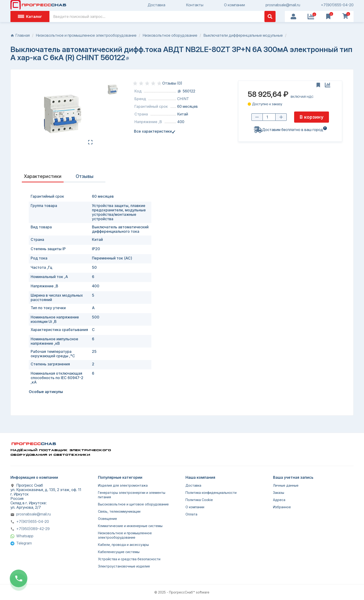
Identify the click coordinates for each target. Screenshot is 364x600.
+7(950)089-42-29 (33, 529)
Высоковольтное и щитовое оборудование (133, 504)
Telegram (24, 543)
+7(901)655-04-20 (337, 5)
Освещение (107, 519)
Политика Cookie (199, 500)
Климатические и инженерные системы (130, 526)
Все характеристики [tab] (154, 131)
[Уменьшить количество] (257, 117)
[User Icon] (293, 16)
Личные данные (286, 485)
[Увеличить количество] (281, 117)
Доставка (156, 5)
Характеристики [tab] (43, 176)
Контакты (195, 5)
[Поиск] (162, 16)
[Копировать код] (179, 91)
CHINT (183, 99)
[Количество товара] (269, 117)
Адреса (279, 500)
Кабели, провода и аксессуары (123, 545)
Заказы (279, 493)
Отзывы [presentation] (85, 176)
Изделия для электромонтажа (123, 485)
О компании (234, 5)
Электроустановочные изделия (124, 566)
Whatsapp (25, 536)
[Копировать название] (127, 58)
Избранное (282, 507)
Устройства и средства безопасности (129, 559)
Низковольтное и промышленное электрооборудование (125, 535)
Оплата (191, 514)
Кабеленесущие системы (119, 552)
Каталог (30, 16)
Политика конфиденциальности (211, 493)
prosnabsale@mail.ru (283, 5)
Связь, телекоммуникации (119, 511)
